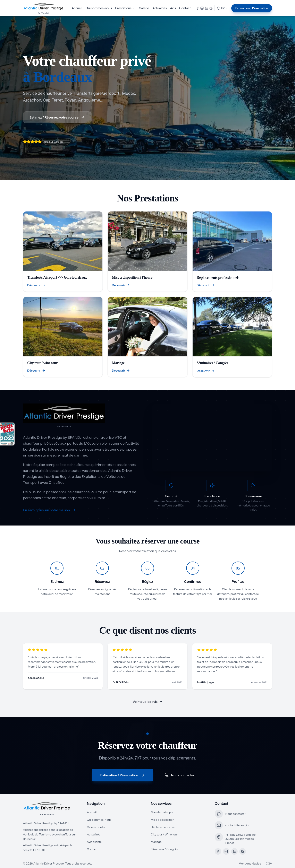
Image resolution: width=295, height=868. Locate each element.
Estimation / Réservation (252, 8)
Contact (185, 8)
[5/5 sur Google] (43, 142)
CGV (269, 863)
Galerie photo (96, 827)
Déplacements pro (163, 827)
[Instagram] (226, 851)
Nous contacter (179, 775)
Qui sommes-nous (99, 8)
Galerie (144, 8)
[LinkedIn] (234, 851)
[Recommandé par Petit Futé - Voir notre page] (7, 434)
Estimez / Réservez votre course (57, 117)
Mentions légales (250, 863)
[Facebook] (218, 851)
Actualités (159, 8)
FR (222, 8)
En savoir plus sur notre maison (49, 510)
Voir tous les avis (147, 702)
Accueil (77, 8)
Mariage (156, 842)
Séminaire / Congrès (164, 849)
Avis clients (94, 842)
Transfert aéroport (163, 812)
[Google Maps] (243, 851)
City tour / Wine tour (164, 834)
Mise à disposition (162, 820)
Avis (173, 8)
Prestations (125, 8)
